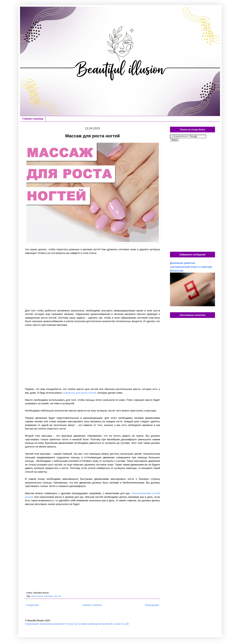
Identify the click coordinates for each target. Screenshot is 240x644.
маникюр (48, 596)
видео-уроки (37, 596)
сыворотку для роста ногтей (79, 393)
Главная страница (33, 119)
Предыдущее (152, 605)
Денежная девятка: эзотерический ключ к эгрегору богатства (191, 267)
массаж (57, 596)
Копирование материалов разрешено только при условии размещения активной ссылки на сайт (77, 624)
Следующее (32, 605)
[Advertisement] (92, 282)
